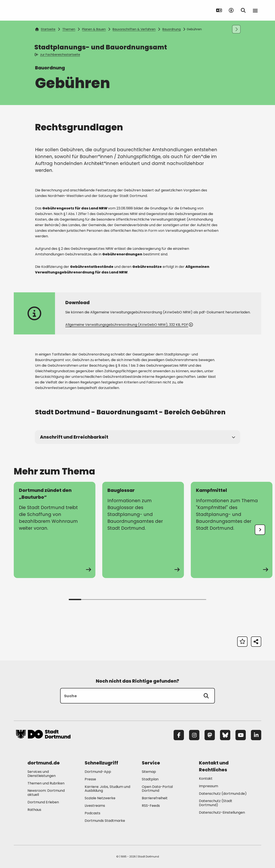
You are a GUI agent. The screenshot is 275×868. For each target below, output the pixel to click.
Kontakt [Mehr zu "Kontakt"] (206, 779)
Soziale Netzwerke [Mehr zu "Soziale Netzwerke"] (100, 798)
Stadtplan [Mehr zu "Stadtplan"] (150, 779)
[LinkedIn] (256, 735)
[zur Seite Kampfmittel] (232, 530)
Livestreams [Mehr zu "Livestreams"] (95, 806)
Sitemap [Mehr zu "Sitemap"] (149, 772)
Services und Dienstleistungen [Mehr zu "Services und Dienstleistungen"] (42, 774)
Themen (69, 29)
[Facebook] (179, 735)
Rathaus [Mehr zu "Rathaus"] (34, 810)
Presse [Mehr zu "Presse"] (90, 779)
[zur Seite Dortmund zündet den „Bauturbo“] (55, 530)
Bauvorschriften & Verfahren (134, 29)
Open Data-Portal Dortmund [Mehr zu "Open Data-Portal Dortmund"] (157, 789)
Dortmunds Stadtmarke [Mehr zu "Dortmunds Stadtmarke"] (105, 821)
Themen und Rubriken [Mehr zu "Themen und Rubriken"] (46, 783)
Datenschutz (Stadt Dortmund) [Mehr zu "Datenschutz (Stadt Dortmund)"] (216, 803)
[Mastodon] (210, 735)
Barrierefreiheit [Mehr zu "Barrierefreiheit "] (155, 798)
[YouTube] (241, 735)
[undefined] (260, 530)
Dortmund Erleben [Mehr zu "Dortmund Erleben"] (43, 802)
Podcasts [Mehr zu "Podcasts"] (92, 813)
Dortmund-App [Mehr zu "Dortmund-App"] (98, 772)
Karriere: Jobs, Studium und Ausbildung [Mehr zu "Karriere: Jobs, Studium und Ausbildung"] (107, 789)
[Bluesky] (225, 735)
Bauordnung (172, 29)
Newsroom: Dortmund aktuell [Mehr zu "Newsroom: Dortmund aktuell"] (46, 793)
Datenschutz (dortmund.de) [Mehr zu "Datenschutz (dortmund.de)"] (223, 794)
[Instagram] (194, 735)
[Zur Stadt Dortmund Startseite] (43, 10)
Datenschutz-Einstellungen (222, 813)
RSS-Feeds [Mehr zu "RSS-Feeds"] (151, 806)
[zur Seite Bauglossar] (143, 530)
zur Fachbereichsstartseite (58, 55)
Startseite (45, 29)
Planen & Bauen (94, 29)
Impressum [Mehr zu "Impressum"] (209, 786)
